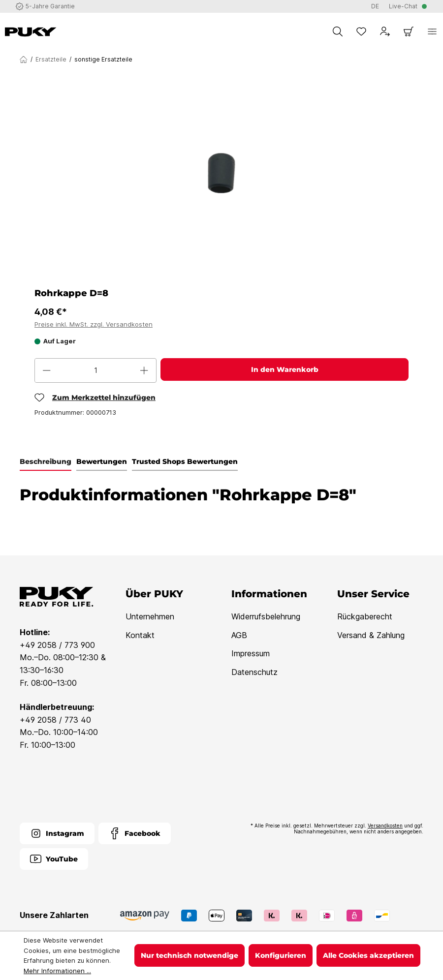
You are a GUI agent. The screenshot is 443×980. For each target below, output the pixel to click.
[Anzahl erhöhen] (144, 370)
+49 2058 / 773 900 (57, 645)
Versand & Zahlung (371, 635)
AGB (239, 635)
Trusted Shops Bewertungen (185, 461)
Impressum (251, 653)
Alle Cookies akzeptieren (368, 955)
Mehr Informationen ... (57, 971)
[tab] (46, 462)
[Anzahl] (95, 370)
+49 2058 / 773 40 (55, 720)
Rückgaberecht (365, 616)
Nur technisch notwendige (190, 955)
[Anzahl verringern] (47, 370)
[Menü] (432, 31)
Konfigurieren (281, 955)
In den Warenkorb (285, 369)
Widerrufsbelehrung (266, 616)
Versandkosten (385, 826)
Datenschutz (254, 672)
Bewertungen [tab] (102, 461)
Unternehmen (150, 616)
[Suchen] (338, 31)
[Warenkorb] (409, 31)
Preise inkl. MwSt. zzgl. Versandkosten (94, 324)
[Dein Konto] (385, 31)
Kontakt (140, 635)
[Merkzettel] (361, 31)
